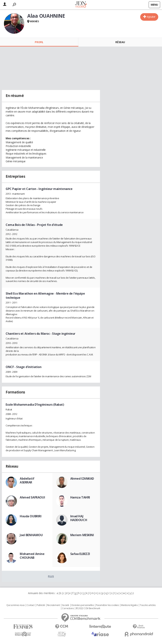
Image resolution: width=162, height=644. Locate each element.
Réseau (120, 42)
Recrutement (53, 605)
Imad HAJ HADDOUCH (79, 518)
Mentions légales (129, 605)
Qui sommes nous (16, 605)
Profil (39, 42)
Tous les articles (148, 605)
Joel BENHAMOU (31, 535)
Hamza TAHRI (80, 497)
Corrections (68, 608)
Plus (51, 576)
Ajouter (151, 17)
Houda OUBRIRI (31, 516)
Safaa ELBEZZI (80, 554)
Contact (31, 605)
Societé (66, 605)
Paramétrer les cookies (107, 605)
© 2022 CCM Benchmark (88, 608)
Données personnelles (83, 605)
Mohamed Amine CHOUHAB (32, 556)
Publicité (41, 605)
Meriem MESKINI (82, 535)
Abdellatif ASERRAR (27, 480)
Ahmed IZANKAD (82, 479)
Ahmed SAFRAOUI (32, 497)
